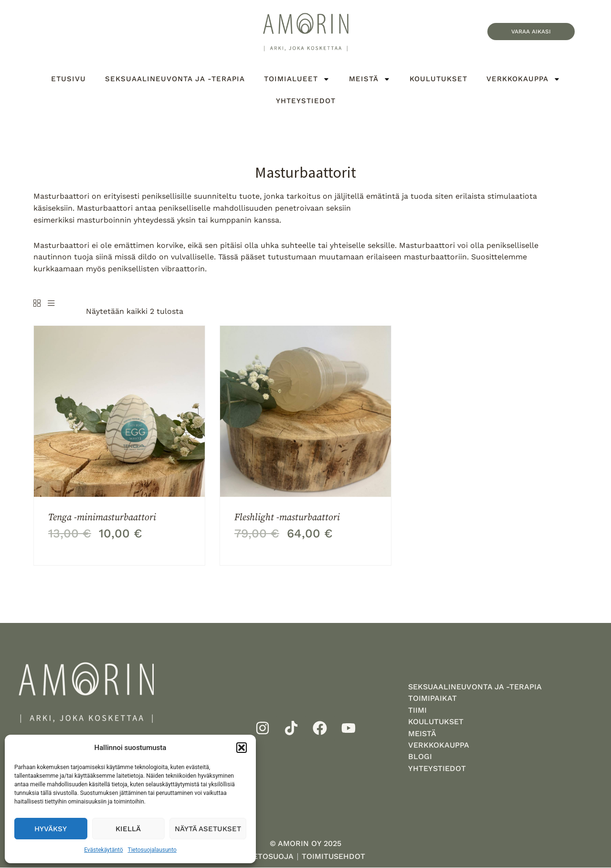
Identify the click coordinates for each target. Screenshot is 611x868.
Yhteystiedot (306, 101)
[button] (242, 748)
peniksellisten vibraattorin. (157, 269)
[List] (51, 304)
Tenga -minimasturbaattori (102, 517)
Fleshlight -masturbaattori (287, 517)
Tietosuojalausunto (152, 850)
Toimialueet (297, 79)
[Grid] (37, 304)
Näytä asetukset (208, 829)
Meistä (370, 79)
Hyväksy (51, 829)
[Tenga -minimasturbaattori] (119, 411)
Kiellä (128, 829)
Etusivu (68, 79)
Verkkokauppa (523, 79)
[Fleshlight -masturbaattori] (305, 411)
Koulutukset (438, 79)
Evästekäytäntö (103, 850)
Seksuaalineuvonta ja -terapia (175, 79)
